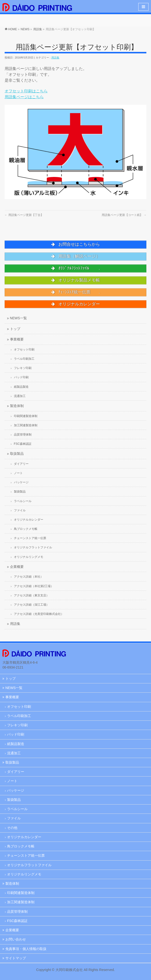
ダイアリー (16, 772)
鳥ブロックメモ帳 (21, 846)
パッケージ (16, 790)
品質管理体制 (17, 912)
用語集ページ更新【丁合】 (24, 215)
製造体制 (12, 883)
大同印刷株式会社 (69, 970)
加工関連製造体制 (21, 902)
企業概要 (12, 930)
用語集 (55, 58)
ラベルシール (17, 809)
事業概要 (12, 697)
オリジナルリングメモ (24, 874)
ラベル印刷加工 (19, 716)
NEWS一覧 (14, 688)
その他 (12, 828)
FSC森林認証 (17, 921)
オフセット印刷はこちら (26, 91)
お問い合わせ (16, 939)
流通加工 (14, 753)
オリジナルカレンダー (24, 837)
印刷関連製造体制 (21, 893)
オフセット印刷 (19, 707)
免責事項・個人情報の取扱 (26, 949)
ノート (12, 781)
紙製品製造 (16, 744)
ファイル (14, 818)
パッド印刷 (16, 734)
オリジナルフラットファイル (29, 865)
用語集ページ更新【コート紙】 (124, 215)
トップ (11, 679)
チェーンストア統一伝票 (26, 855)
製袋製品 (14, 800)
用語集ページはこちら (24, 97)
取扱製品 (12, 762)
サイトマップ (16, 958)
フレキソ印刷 (17, 725)
